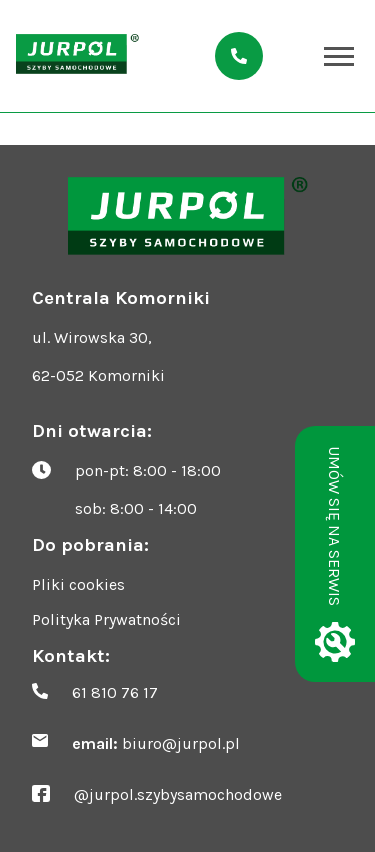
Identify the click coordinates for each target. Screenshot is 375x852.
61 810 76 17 (115, 692)
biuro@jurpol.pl (181, 743)
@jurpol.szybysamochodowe (178, 794)
